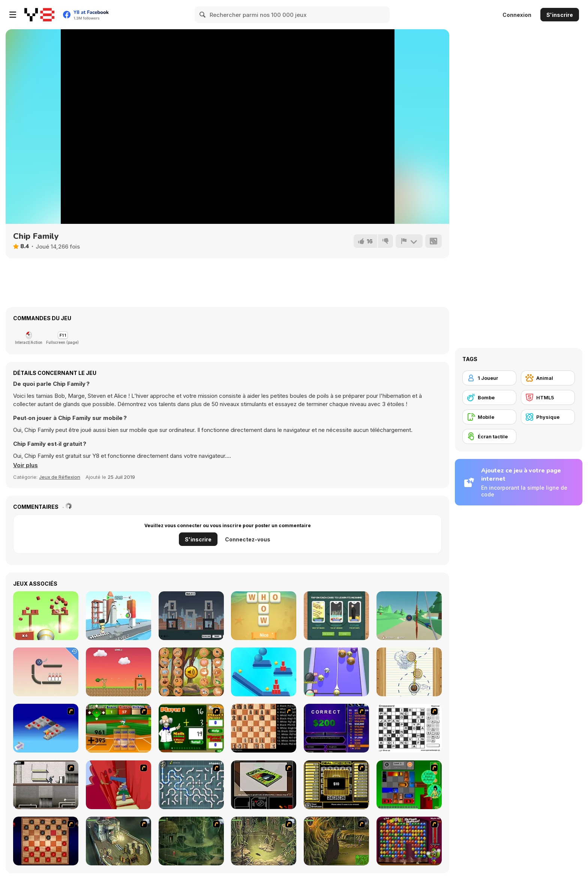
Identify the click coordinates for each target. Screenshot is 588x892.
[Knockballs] (46, 616)
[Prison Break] (46, 785)
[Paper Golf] (409, 672)
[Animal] (548, 378)
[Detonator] (46, 728)
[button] (25, 465)
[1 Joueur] (489, 378)
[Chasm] (118, 785)
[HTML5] (548, 397)
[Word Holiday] (264, 616)
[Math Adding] (191, 728)
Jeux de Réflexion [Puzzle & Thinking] (60, 477)
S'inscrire (560, 15)
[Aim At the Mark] (409, 616)
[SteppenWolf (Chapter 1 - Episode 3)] (264, 841)
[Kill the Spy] (191, 616)
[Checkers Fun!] (46, 841)
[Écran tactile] (489, 436)
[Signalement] (409, 241)
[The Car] (264, 785)
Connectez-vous (248, 539)
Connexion (517, 15)
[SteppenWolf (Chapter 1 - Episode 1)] (118, 841)
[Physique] (548, 417)
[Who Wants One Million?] (336, 728)
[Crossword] (409, 728)
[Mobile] (489, 417)
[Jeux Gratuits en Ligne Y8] (39, 15)
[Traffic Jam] (409, 785)
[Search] (203, 15)
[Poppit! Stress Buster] (409, 841)
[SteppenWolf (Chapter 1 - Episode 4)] (336, 841)
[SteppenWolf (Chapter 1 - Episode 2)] (191, 841)
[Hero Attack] (118, 672)
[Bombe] (489, 397)
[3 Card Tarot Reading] (336, 616)
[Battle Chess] (264, 728)
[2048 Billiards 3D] (336, 672)
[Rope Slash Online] (264, 672)
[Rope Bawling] (46, 672)
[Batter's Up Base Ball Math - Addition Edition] (118, 728)
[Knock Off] (118, 616)
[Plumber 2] (191, 785)
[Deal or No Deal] (336, 785)
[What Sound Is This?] (191, 672)
